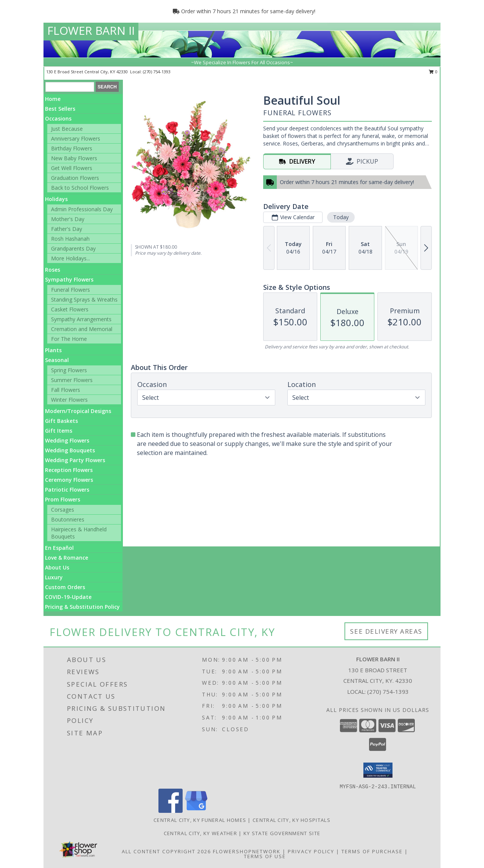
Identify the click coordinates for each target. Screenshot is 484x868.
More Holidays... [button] (71, 258)
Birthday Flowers (72, 148)
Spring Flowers (69, 370)
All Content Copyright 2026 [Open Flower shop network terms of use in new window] (166, 851)
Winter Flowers (69, 400)
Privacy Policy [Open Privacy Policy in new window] (311, 851)
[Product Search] (70, 87)
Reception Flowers (69, 470)
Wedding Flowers (67, 440)
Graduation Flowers (75, 178)
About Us (57, 567)
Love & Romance (67, 558)
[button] (378, 770)
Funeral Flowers (71, 290)
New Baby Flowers (74, 158)
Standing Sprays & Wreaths (84, 299)
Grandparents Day (73, 248)
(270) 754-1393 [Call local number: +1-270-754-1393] (157, 72)
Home (53, 99)
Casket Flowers (70, 309)
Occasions (58, 118)
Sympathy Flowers (69, 279)
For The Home (69, 339)
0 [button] (433, 72)
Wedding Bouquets (70, 450)
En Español (59, 548)
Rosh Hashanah (70, 239)
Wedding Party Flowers (75, 460)
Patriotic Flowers (67, 490)
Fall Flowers (66, 390)
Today (341, 217)
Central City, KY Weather (200, 833)
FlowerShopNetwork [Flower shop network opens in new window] (247, 851)
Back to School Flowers (80, 188)
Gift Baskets (61, 421)
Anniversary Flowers (76, 138)
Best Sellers (60, 109)
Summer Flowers (72, 380)
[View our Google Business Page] (196, 811)
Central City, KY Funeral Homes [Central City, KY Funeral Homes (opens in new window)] (200, 820)
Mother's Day (68, 219)
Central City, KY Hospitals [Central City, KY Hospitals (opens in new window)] (292, 820)
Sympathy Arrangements (81, 319)
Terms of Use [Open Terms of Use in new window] (265, 856)
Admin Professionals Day (82, 209)
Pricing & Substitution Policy (82, 607)
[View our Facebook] (171, 811)
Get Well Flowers (72, 168)
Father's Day (67, 229)
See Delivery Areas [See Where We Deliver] (386, 631)
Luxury (54, 577)
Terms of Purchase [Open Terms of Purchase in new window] (372, 851)
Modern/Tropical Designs (78, 411)
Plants (53, 350)
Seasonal (57, 360)
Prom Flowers (63, 499)
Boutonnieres (68, 519)
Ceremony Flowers (69, 480)
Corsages (63, 510)
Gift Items (59, 431)
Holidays (56, 199)
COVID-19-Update (68, 597)
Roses (53, 270)
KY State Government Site (282, 833)
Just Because (67, 129)
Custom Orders (65, 587)
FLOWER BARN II (91, 30)
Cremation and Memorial (82, 329)
